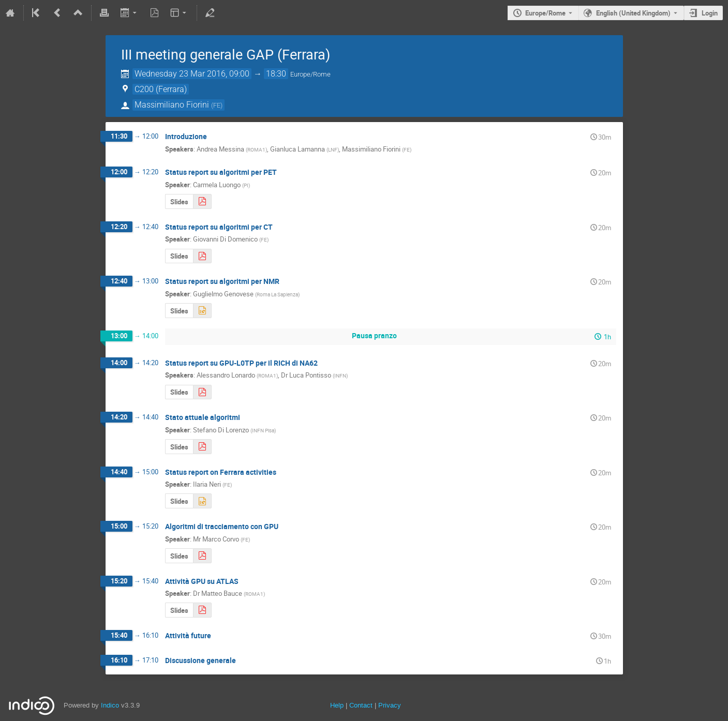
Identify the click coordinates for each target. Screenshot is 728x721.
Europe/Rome (545, 13)
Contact (361, 705)
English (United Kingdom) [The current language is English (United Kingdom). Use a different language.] (633, 13)
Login (710, 13)
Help (337, 705)
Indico (110, 705)
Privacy (390, 705)
